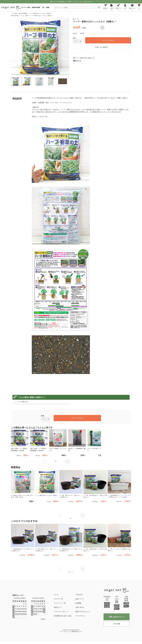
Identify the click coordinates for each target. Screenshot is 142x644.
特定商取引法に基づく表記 (63, 616)
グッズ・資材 (24, 16)
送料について (77, 61)
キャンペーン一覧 (60, 603)
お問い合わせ (80, 607)
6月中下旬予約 (15, 16)
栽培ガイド (58, 607)
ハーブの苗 (14, 13)
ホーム (56, 595)
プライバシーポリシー (61, 612)
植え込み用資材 (23, 13)
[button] (68, 462)
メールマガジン (80, 616)
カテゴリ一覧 (58, 599)
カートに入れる (108, 40)
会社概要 (78, 603)
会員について (80, 599)
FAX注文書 (116, 624)
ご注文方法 (79, 595)
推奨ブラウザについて (83, 612)
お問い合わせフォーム (117, 617)
